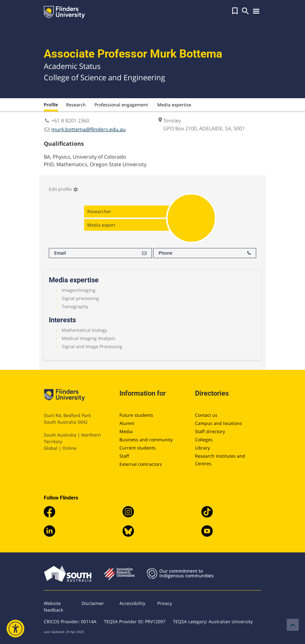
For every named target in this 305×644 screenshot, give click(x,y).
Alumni (127, 423)
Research (76, 105)
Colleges (204, 440)
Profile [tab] (51, 105)
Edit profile (63, 189)
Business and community (146, 440)
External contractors (141, 464)
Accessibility (132, 603)
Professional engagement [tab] (121, 105)
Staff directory (210, 431)
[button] (235, 11)
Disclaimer (93, 603)
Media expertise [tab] (174, 105)
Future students (136, 415)
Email (100, 253)
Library (202, 448)
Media (126, 431)
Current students (138, 448)
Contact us (206, 415)
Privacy (165, 603)
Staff (124, 456)
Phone (205, 253)
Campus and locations (219, 423)
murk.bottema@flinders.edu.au (89, 129)
